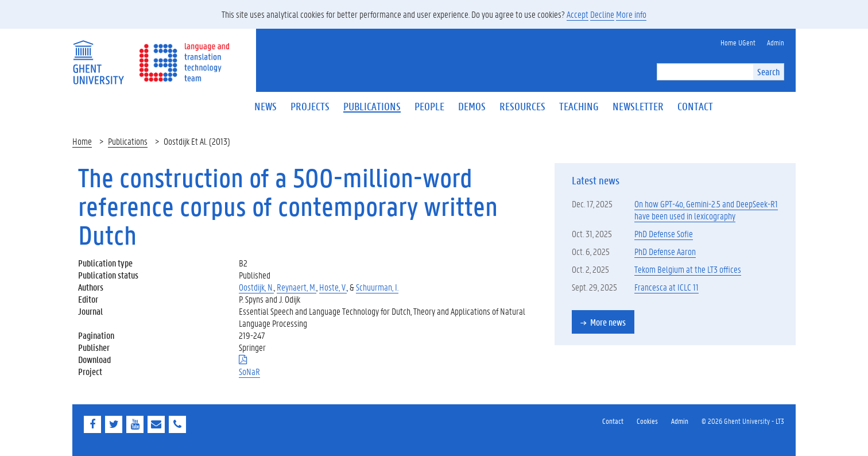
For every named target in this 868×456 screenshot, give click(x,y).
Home (82, 141)
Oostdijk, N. (256, 287)
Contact (613, 421)
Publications (128, 141)
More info (631, 14)
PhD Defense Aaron (665, 251)
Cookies (647, 421)
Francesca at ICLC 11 (666, 287)
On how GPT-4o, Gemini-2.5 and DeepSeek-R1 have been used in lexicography (706, 210)
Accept (578, 14)
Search (768, 72)
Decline (602, 14)
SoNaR (249, 371)
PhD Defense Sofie (664, 233)
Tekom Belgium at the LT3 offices (688, 269)
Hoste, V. (333, 287)
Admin (680, 421)
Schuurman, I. (377, 287)
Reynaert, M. (297, 287)
